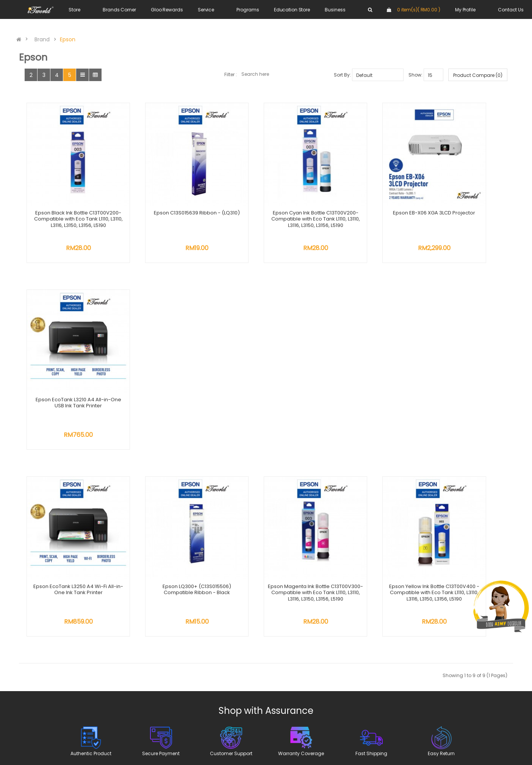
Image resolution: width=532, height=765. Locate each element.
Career (192, 604)
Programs (248, 10)
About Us (195, 577)
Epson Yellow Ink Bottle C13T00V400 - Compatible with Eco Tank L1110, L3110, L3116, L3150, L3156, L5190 (365, 369)
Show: (415, 75)
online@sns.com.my (98, 674)
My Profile (465, 10)
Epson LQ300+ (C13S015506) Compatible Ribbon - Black (167, 363)
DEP (232, 610)
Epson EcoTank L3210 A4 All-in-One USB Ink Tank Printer (463, 196)
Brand (42, 39)
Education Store (292, 10)
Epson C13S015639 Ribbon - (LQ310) (167, 196)
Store (74, 10)
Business (335, 10)
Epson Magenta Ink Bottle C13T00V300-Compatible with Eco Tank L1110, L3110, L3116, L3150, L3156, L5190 (266, 369)
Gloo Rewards (167, 10)
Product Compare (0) (478, 75)
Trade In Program (250, 619)
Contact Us (511, 10)
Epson (68, 39)
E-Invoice (240, 636)
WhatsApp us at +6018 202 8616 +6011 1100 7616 (102, 620)
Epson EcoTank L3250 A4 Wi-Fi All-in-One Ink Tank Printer (68, 363)
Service (206, 10)
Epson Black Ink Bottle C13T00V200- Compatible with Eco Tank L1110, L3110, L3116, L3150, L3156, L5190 (68, 202)
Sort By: (342, 75)
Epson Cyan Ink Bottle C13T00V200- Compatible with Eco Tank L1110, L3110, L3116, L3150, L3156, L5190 (266, 202)
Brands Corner (119, 10)
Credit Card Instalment (258, 627)
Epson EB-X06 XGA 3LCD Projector (365, 196)
